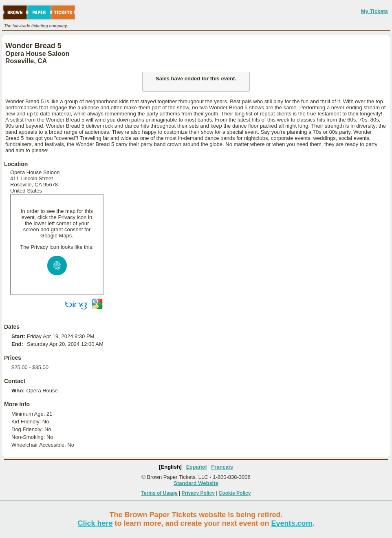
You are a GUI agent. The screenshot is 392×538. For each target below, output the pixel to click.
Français (222, 467)
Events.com (292, 523)
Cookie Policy (235, 493)
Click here (95, 523)
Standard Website (196, 483)
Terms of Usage (160, 493)
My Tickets (374, 11)
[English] (170, 467)
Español (197, 467)
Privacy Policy (198, 493)
